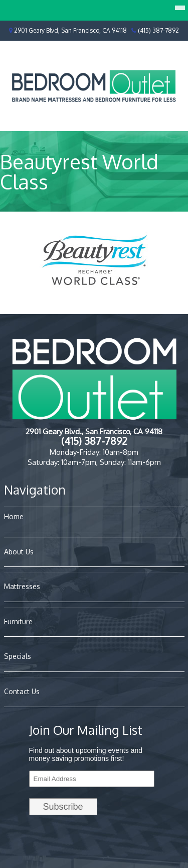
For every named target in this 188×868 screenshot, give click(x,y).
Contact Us (22, 691)
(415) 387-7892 (158, 30)
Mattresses (22, 586)
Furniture (18, 621)
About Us (19, 552)
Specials (18, 656)
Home (14, 516)
